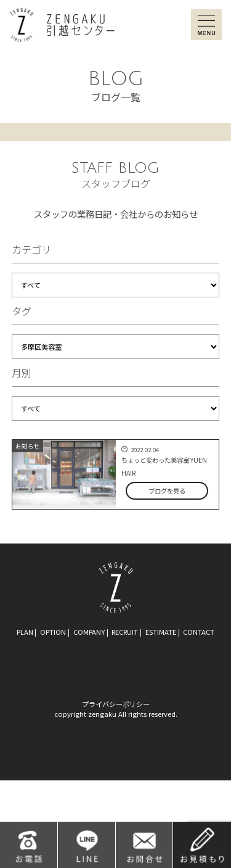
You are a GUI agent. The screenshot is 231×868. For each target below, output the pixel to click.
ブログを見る (167, 491)
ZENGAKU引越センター (62, 25)
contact (199, 632)
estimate (161, 632)
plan (25, 632)
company (89, 632)
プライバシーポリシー (116, 704)
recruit (125, 632)
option (53, 632)
